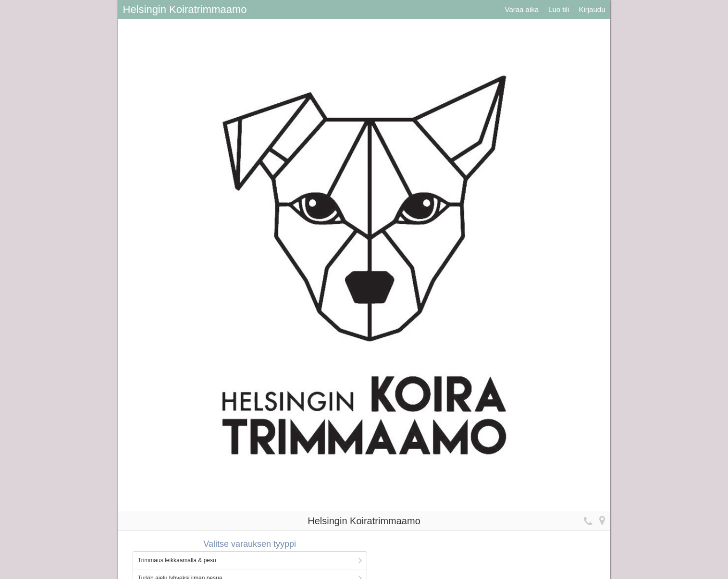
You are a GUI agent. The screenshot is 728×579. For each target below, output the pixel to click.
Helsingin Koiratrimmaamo (185, 9)
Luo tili (559, 9)
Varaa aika (522, 9)
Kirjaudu (592, 9)
